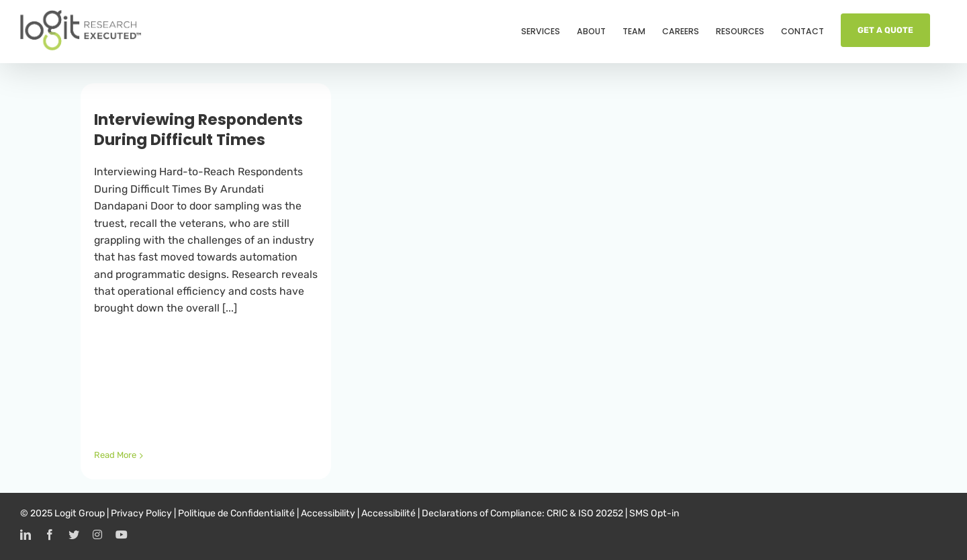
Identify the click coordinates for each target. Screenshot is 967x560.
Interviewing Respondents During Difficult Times (198, 130)
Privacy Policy (141, 513)
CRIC (557, 513)
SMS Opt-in (654, 513)
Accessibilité (388, 513)
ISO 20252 (601, 513)
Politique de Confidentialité (236, 513)
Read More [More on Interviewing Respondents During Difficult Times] (115, 455)
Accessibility (328, 513)
